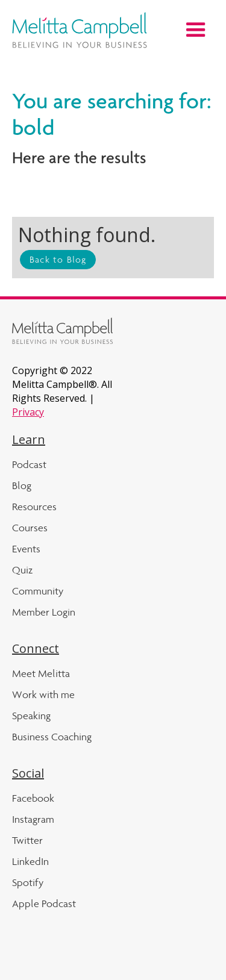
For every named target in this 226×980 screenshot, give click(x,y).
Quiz (22, 570)
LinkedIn (30, 861)
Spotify (28, 882)
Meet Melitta (41, 673)
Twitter (27, 840)
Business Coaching (52, 737)
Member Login (44, 612)
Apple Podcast (44, 904)
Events (26, 549)
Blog (22, 485)
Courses (30, 528)
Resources (34, 507)
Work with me (43, 694)
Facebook (33, 798)
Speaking (31, 716)
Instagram (33, 819)
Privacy (28, 412)
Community (38, 591)
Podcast (29, 464)
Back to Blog (58, 259)
